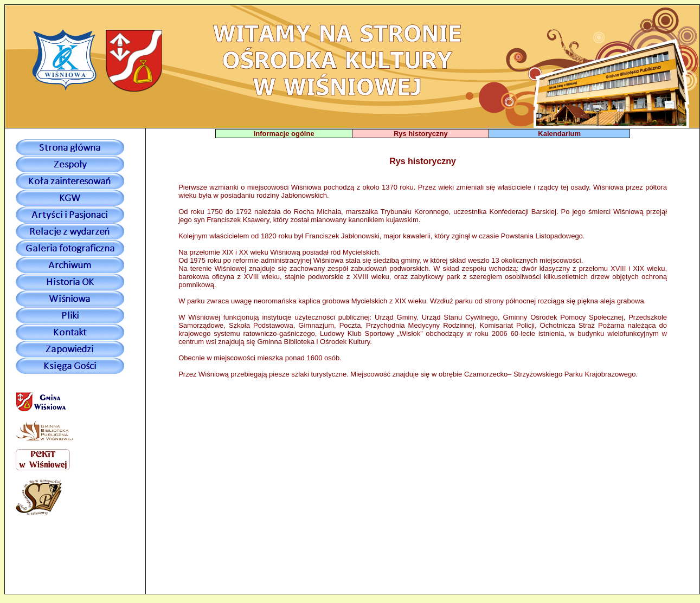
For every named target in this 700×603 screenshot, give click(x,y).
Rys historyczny (421, 134)
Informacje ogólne (284, 134)
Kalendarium (559, 134)
